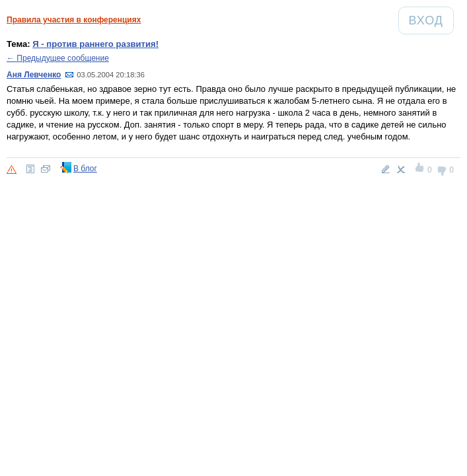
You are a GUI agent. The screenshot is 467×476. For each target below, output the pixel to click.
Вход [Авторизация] (431, 20)
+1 (420, 169)
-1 (442, 169)
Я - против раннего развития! (95, 44)
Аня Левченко (34, 75)
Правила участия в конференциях (74, 20)
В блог (85, 169)
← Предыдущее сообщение (58, 58)
